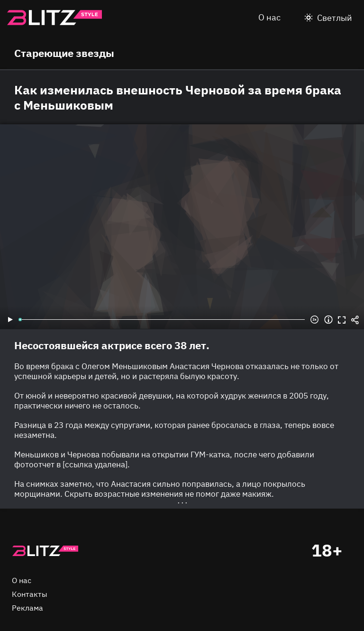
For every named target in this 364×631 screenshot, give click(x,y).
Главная (45, 551)
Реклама (27, 608)
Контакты (30, 594)
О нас (269, 17)
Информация (328, 320)
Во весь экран (342, 320)
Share (355, 320)
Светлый (335, 18)
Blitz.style (55, 18)
